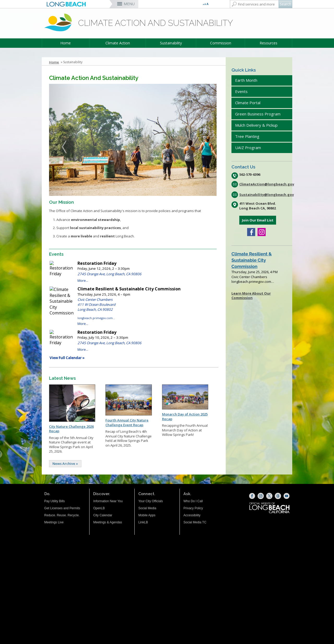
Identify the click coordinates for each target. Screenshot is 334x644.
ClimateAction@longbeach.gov (266, 184)
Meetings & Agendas (108, 522)
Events (241, 91)
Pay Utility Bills (55, 501)
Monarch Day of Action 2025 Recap (185, 417)
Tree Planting (247, 136)
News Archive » (65, 464)
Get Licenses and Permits (62, 508)
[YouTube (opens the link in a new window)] (287, 496)
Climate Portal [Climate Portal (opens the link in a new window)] (248, 103)
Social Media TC (195, 522)
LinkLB (143, 522)
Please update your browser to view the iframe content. (133, 311)
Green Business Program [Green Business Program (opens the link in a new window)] (258, 114)
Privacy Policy (193, 508)
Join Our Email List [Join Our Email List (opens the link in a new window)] (258, 220)
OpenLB (99, 508)
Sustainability (171, 43)
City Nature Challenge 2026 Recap (71, 429)
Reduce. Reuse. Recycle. (62, 515)
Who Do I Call (193, 501)
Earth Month (246, 80)
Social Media (147, 508)
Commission (221, 43)
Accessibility (192, 515)
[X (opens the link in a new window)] (269, 496)
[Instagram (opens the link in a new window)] (262, 233)
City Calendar (103, 515)
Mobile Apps (147, 515)
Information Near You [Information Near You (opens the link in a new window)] (108, 501)
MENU (129, 4)
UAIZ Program (248, 148)
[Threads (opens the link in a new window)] (278, 496)
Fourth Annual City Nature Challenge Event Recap (127, 423)
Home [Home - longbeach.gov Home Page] (54, 62)
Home (65, 43)
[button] (62, 140)
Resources (269, 43)
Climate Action (118, 43)
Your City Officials (151, 501)
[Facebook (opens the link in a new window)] (251, 233)
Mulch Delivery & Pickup (256, 125)
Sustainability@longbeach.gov (266, 195)
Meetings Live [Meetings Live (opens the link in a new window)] (54, 522)
